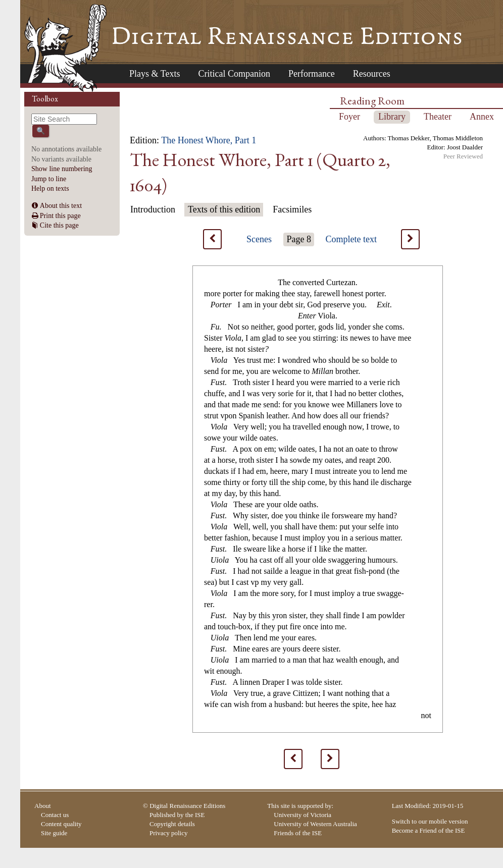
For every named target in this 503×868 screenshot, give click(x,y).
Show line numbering (62, 169)
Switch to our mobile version (430, 821)
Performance (312, 74)
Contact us (55, 815)
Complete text (351, 239)
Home (65, 48)
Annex (482, 117)
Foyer (349, 117)
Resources (372, 74)
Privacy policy (168, 833)
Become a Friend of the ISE (429, 830)
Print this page (60, 216)
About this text (61, 206)
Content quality (61, 824)
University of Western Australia (315, 824)
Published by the (177, 815)
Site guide (54, 833)
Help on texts (50, 188)
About (43, 806)
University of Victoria (303, 815)
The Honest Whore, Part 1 (209, 140)
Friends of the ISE (298, 833)
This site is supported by (299, 806)
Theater (438, 117)
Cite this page (59, 225)
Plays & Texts (155, 74)
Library (392, 117)
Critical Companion (234, 74)
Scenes (259, 239)
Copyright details (172, 824)
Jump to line (49, 179)
